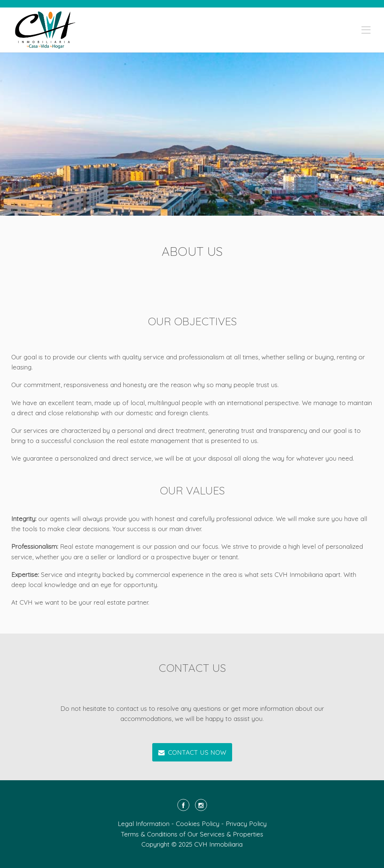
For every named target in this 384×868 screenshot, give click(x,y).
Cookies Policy (198, 824)
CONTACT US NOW (192, 752)
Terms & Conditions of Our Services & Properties (192, 834)
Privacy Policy (246, 824)
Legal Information (144, 824)
